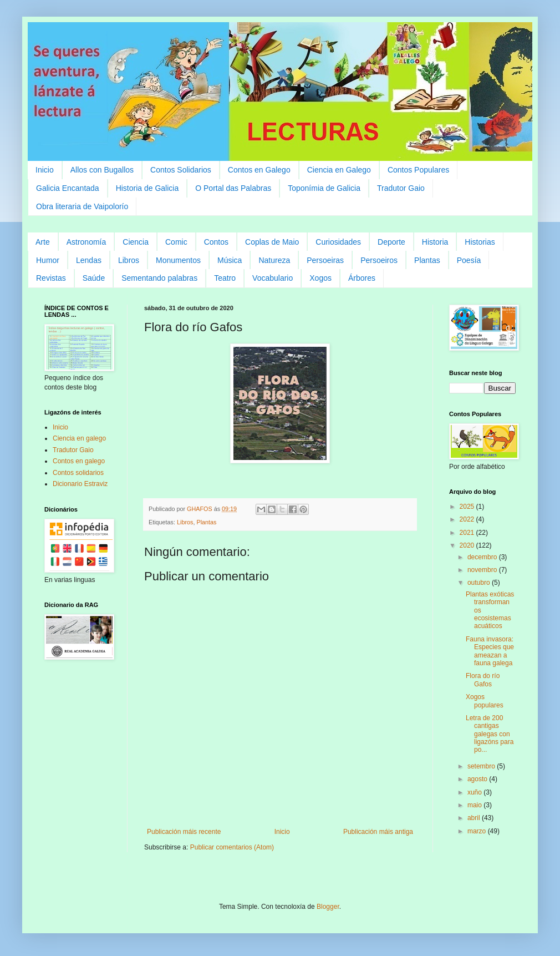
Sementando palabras (159, 278)
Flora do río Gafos (483, 680)
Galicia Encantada (68, 188)
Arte (43, 242)
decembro (483, 557)
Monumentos (178, 260)
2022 (468, 519)
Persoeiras (325, 260)
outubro (480, 583)
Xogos (320, 278)
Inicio (45, 170)
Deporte (391, 242)
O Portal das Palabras (233, 188)
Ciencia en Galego (339, 170)
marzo (478, 831)
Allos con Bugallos (102, 170)
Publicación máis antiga (378, 832)
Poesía (469, 260)
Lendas (89, 260)
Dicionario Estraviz (80, 484)
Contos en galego (79, 461)
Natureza (274, 260)
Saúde (94, 278)
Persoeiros (379, 260)
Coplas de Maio (272, 242)
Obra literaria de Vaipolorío (82, 206)
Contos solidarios (78, 473)
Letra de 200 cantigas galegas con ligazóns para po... (490, 734)
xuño (475, 792)
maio (475, 805)
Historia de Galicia (147, 188)
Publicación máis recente (184, 832)
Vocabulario (273, 278)
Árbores (362, 278)
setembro (482, 766)
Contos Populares (418, 170)
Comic (176, 242)
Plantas (427, 260)
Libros (129, 260)
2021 (468, 533)
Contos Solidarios (181, 170)
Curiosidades (338, 242)
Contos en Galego (259, 170)
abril (475, 818)
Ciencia (136, 242)
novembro (483, 570)
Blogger (328, 907)
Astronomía (86, 242)
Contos (216, 242)
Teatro (225, 278)
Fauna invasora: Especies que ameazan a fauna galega (490, 651)
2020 (468, 545)
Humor (48, 260)
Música (230, 260)
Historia (435, 242)
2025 (468, 507)
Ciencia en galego (79, 438)
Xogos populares (485, 701)
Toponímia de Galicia (324, 188)
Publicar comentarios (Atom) (232, 847)
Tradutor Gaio (401, 188)
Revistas (51, 278)
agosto (478, 779)
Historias (480, 242)
